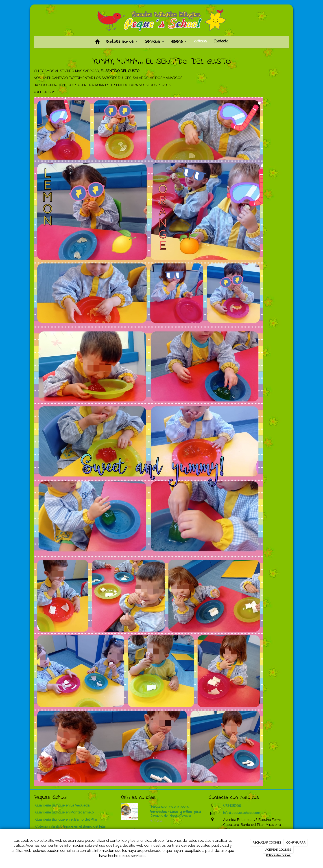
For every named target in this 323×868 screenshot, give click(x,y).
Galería (179, 42)
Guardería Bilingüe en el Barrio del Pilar (66, 820)
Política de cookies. (278, 855)
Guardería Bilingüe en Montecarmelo (64, 812)
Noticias (200, 41)
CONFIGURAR (296, 843)
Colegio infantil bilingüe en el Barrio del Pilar (71, 826)
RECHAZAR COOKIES (267, 843)
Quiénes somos (122, 42)
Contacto (221, 41)
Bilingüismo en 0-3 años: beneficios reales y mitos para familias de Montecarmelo (176, 812)
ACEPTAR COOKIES (278, 850)
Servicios (155, 42)
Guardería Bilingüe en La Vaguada (62, 805)
